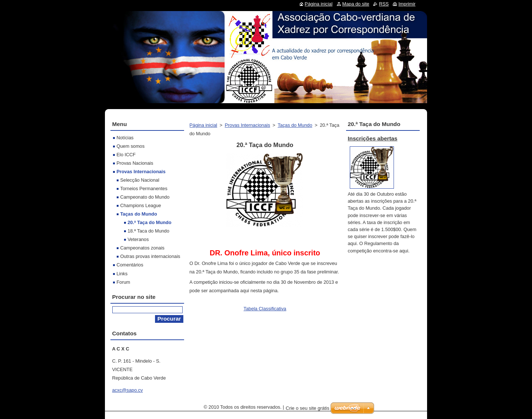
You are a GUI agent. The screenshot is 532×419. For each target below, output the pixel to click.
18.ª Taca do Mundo (149, 231)
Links (122, 274)
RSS (384, 4)
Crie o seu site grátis (308, 408)
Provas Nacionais (135, 163)
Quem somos (131, 146)
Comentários (130, 265)
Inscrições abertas (373, 138)
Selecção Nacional (140, 180)
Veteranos (138, 239)
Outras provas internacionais (150, 256)
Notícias (125, 138)
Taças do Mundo (295, 125)
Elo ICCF (126, 155)
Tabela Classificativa (265, 309)
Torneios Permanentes (144, 188)
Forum (124, 282)
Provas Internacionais (248, 125)
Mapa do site (356, 4)
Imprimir (407, 4)
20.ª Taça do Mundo (150, 222)
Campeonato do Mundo (145, 197)
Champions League (141, 205)
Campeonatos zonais (142, 248)
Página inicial (203, 125)
